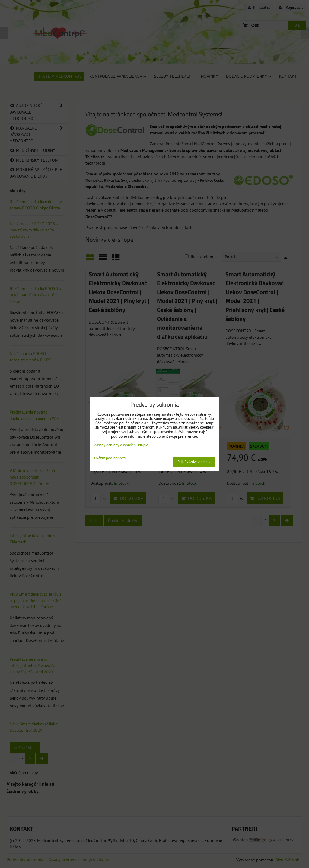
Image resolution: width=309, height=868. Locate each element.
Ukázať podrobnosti (110, 458)
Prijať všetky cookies (194, 462)
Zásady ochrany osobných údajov (121, 445)
